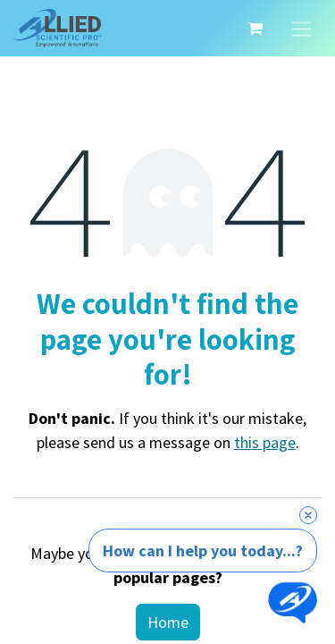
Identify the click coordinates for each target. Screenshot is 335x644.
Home (168, 622)
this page (265, 442)
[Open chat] (293, 602)
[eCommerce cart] (255, 29)
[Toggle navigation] (301, 28)
